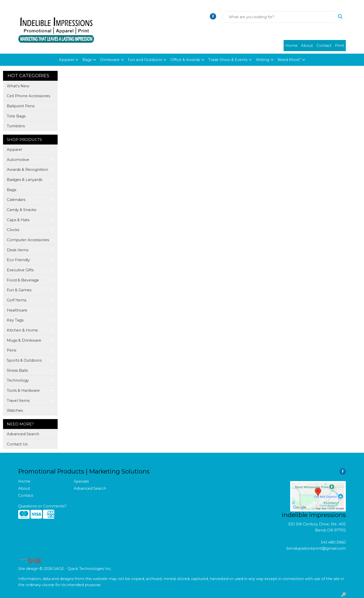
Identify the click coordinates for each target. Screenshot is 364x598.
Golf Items (17, 300)
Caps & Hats (18, 220)
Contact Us (17, 444)
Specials (81, 481)
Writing (263, 60)
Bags (87, 60)
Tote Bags (16, 116)
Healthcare (17, 310)
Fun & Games (19, 290)
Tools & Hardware (23, 390)
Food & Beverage (23, 280)
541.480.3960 (333, 542)
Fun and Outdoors (145, 60)
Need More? (289, 60)
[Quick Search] (279, 17)
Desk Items (18, 250)
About (307, 46)
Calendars (16, 200)
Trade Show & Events (228, 60)
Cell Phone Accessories (28, 96)
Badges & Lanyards (25, 180)
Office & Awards (185, 60)
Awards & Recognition (27, 170)
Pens (12, 350)
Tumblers (16, 126)
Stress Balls (17, 370)
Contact (324, 46)
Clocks (13, 230)
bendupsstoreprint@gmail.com (316, 548)
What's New (18, 86)
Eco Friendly (18, 260)
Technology (18, 380)
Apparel (66, 60)
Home (291, 46)
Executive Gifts (20, 270)
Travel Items (18, 401)
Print (339, 46)
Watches (15, 410)
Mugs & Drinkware (24, 340)
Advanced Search (23, 434)
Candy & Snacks (21, 210)
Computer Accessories (28, 240)
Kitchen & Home (22, 330)
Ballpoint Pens (21, 106)
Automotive (18, 160)
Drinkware (110, 60)
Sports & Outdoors (24, 360)
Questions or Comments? (42, 506)
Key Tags (15, 320)
